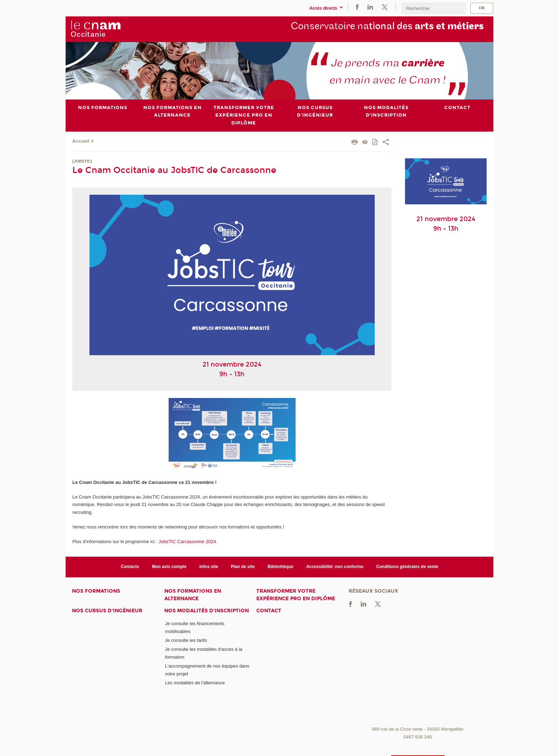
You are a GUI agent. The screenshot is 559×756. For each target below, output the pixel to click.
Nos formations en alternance (193, 595)
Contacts (130, 567)
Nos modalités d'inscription (207, 611)
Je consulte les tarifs (186, 640)
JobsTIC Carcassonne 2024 (187, 541)
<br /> (418, 669)
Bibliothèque (280, 567)
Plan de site (243, 567)
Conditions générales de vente (407, 567)
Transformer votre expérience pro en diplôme (296, 595)
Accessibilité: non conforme (335, 567)
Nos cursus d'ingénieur (107, 611)
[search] (434, 8)
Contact (269, 611)
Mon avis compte (169, 567)
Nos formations (96, 591)
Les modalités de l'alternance (195, 683)
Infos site (209, 567)
